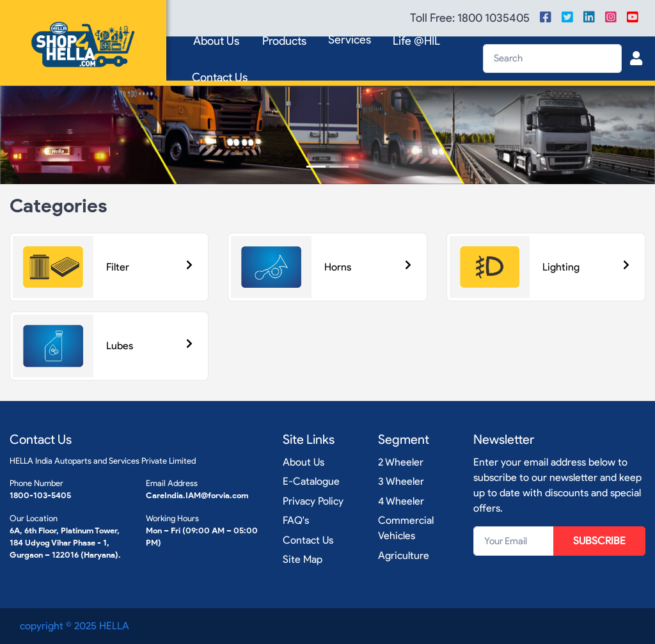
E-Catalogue (311, 481)
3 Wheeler (401, 481)
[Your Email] (514, 541)
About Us (216, 41)
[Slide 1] (316, 167)
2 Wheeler (401, 462)
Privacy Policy (313, 501)
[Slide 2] (339, 167)
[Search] (552, 59)
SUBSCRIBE (599, 541)
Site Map (303, 559)
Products (284, 41)
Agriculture (404, 555)
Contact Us (220, 77)
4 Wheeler (401, 501)
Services (350, 40)
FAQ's (296, 520)
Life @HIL (416, 41)
